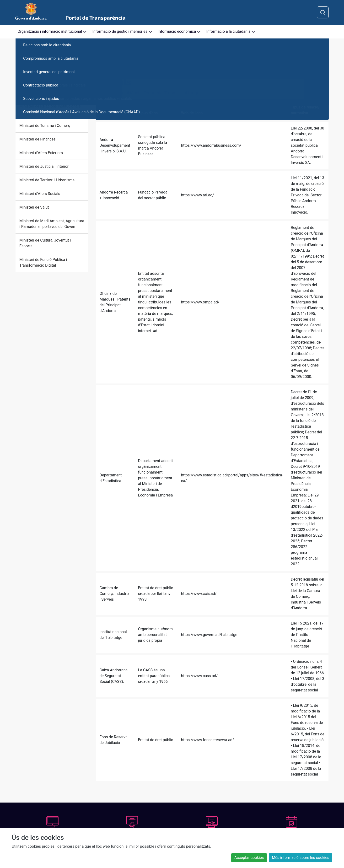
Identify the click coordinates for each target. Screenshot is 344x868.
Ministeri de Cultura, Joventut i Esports (45, 243)
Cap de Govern (32, 73)
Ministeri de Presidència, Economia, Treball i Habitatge (50, 90)
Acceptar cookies (249, 858)
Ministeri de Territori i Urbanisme (47, 180)
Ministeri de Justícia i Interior (44, 166)
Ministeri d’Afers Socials (40, 194)
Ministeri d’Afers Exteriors (41, 153)
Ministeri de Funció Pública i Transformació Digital (43, 262)
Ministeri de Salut (34, 207)
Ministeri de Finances (38, 139)
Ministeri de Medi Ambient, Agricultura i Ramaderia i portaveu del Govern (52, 224)
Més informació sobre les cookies (301, 858)
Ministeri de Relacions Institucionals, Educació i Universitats (50, 109)
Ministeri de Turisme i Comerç (45, 126)
